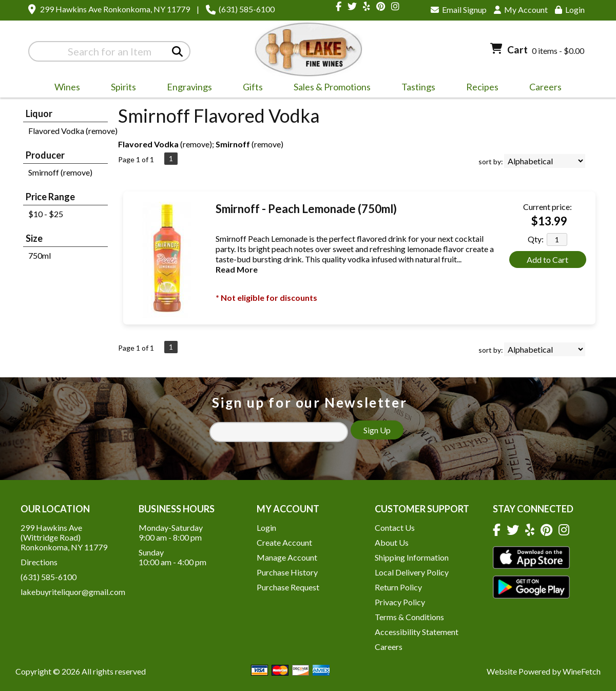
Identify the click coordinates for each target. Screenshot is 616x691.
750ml (40, 255)
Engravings (186, 88)
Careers (542, 88)
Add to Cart (547, 260)
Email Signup (459, 9)
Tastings (418, 87)
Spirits (120, 88)
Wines (64, 88)
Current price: (547, 207)
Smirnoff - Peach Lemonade (306, 209)
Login (570, 9)
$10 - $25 (46, 214)
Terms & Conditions (409, 617)
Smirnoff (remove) (60, 172)
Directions (39, 562)
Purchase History (287, 572)
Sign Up (377, 430)
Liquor (39, 113)
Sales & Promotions (329, 88)
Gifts (249, 88)
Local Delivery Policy (412, 572)
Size (34, 238)
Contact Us (395, 527)
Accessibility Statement (417, 632)
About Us (392, 542)
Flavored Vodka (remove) (73, 131)
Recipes (482, 87)
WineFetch (582, 671)
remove (196, 144)
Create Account (284, 542)
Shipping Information (412, 557)
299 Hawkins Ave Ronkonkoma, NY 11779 (115, 9)
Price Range (50, 197)
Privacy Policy (400, 602)
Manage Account (287, 557)
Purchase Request (288, 587)
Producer (45, 155)
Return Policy (398, 587)
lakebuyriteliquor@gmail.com (73, 592)
